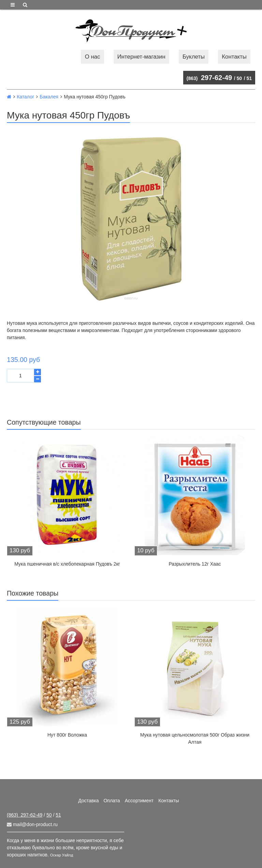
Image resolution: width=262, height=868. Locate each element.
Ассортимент (139, 801)
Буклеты (194, 57)
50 (239, 78)
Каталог (25, 97)
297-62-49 (209, 78)
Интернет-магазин (141, 57)
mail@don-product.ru (32, 824)
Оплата (112, 801)
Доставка (88, 801)
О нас (93, 57)
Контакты (234, 57)
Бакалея (49, 97)
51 (249, 78)
